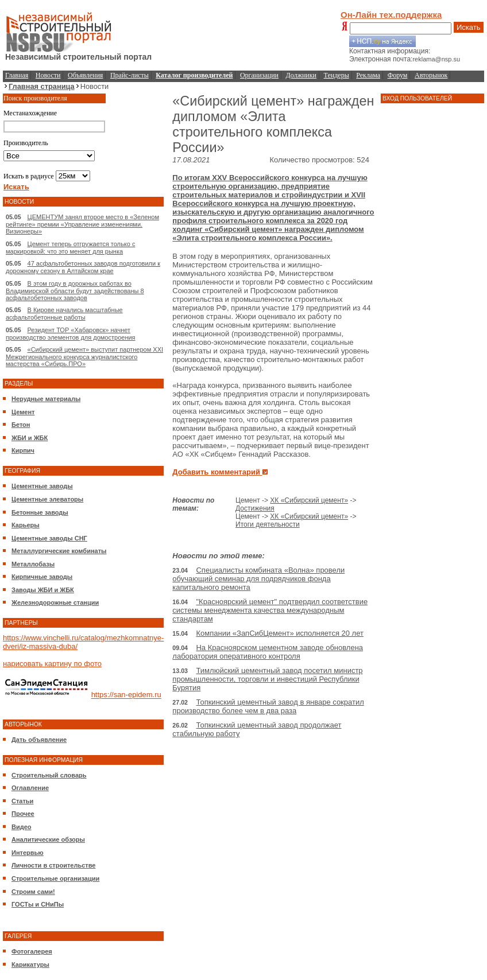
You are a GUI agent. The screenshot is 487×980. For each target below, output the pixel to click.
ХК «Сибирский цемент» (309, 500)
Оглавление (30, 788)
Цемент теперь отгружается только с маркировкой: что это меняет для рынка (70, 248)
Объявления (85, 75)
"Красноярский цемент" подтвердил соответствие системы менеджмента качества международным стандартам (270, 610)
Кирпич (23, 450)
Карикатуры (30, 965)
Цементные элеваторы (47, 499)
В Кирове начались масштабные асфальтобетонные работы (64, 314)
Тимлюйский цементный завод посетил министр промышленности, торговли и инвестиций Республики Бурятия (267, 679)
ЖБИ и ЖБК (30, 438)
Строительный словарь (49, 775)
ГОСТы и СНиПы (38, 904)
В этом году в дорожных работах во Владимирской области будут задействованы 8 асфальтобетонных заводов (75, 291)
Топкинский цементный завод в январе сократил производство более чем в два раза (268, 706)
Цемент (23, 412)
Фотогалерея (32, 951)
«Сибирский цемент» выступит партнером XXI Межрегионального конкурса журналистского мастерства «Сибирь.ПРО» (84, 357)
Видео (22, 827)
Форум (398, 75)
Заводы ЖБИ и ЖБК (43, 590)
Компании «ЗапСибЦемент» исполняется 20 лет (279, 633)
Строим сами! (33, 892)
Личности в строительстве (53, 865)
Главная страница (42, 86)
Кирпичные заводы (42, 577)
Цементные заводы (42, 486)
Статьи (22, 801)
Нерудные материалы (46, 399)
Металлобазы (33, 564)
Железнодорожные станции (55, 602)
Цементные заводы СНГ (49, 538)
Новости (48, 75)
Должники (301, 75)
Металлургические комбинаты (59, 551)
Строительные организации (55, 878)
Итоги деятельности (268, 524)
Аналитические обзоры (48, 839)
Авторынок (431, 75)
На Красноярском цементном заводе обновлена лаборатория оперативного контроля (268, 652)
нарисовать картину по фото (52, 664)
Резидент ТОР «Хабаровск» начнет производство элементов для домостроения (71, 334)
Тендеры (337, 75)
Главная (17, 75)
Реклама (368, 75)
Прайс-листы (130, 75)
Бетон (21, 425)
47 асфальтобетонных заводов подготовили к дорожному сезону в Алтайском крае (83, 267)
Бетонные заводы (40, 512)
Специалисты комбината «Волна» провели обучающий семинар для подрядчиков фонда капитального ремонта (258, 579)
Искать (469, 27)
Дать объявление (39, 740)
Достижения (255, 508)
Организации (259, 75)
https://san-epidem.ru (126, 695)
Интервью (28, 853)
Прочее (23, 814)
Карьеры (26, 525)
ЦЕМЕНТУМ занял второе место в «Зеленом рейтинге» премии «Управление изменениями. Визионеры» (82, 224)
